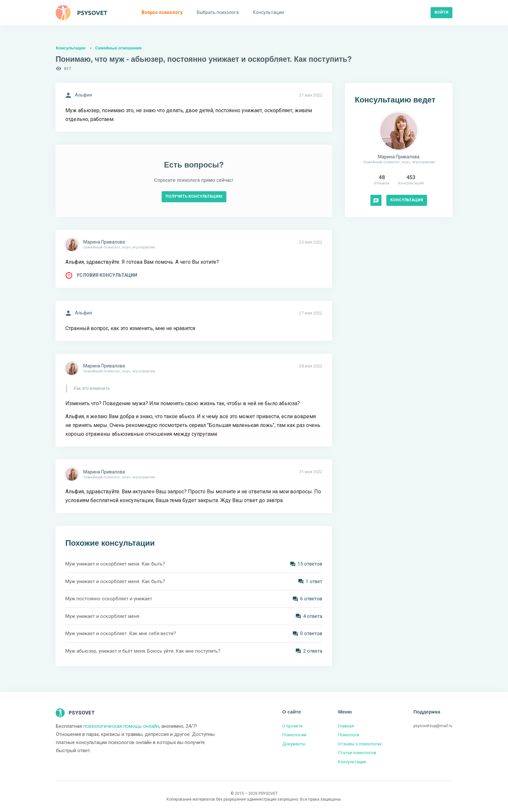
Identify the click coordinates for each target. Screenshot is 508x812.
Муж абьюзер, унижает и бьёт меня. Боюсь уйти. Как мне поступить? (143, 651)
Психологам (294, 735)
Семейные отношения (118, 48)
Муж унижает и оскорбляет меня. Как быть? (115, 564)
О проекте (292, 726)
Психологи (348, 735)
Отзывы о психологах (360, 744)
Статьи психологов (357, 753)
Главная (346, 726)
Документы (294, 744)
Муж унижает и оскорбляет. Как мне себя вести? (121, 633)
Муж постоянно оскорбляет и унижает (109, 599)
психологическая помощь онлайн (121, 726)
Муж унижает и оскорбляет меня (102, 616)
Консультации (71, 48)
